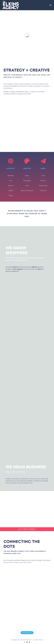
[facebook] (27, 642)
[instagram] (25, 642)
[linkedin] (29, 642)
